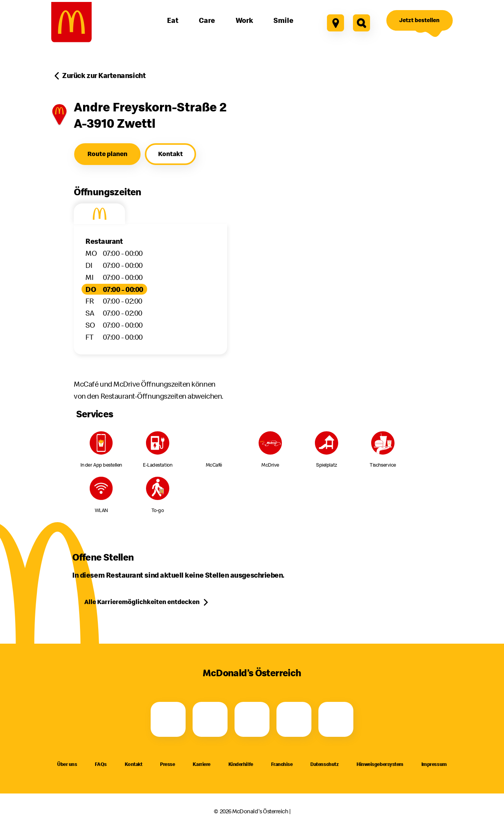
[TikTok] (294, 719)
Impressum (434, 764)
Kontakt (134, 764)
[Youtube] (252, 719)
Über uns (67, 764)
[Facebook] (168, 719)
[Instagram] (210, 719)
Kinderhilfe (241, 764)
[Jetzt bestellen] (420, 20)
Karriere (201, 764)
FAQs (101, 764)
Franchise (282, 764)
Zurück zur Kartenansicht (104, 75)
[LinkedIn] (336, 719)
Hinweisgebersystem (380, 764)
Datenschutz (324, 764)
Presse (167, 764)
